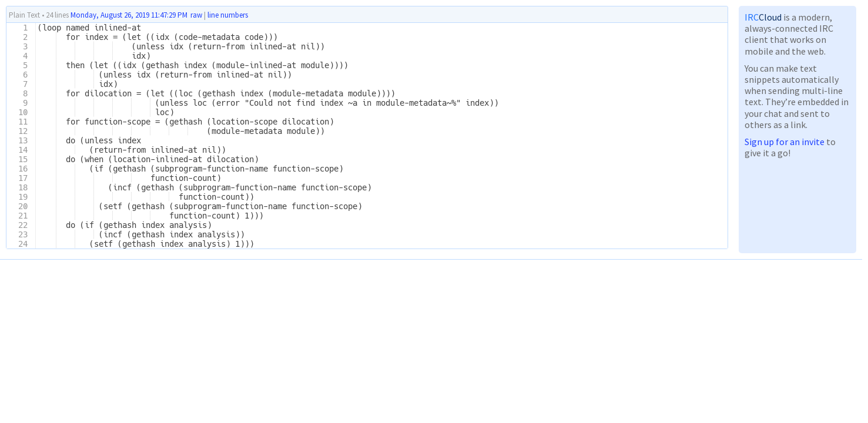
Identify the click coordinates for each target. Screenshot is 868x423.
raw (196, 15)
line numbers (228, 15)
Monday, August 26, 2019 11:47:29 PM (129, 15)
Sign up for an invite (785, 142)
